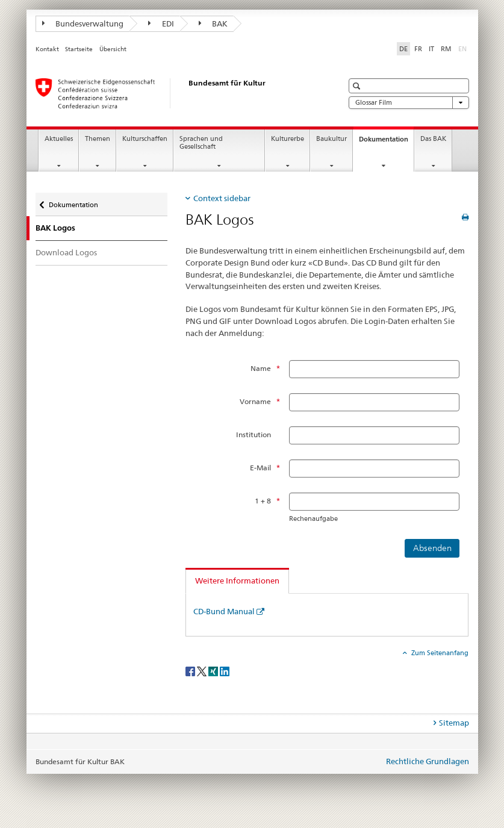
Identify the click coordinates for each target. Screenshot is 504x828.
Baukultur (331, 139)
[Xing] (214, 671)
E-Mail (260, 468)
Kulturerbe (288, 139)
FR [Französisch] (418, 49)
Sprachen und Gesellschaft (201, 143)
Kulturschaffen (145, 139)
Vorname (255, 401)
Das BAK (433, 139)
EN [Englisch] (464, 48)
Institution (254, 434)
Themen (98, 139)
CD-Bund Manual (224, 611)
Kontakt (47, 49)
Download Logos (66, 252)
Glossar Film (409, 103)
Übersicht (113, 49)
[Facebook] (191, 671)
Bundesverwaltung (83, 23)
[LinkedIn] (225, 671)
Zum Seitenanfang (439, 653)
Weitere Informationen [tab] (237, 581)
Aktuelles (59, 139)
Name (261, 368)
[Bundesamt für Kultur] (177, 93)
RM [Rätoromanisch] (446, 49)
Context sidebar (222, 198)
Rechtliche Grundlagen (428, 761)
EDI (161, 23)
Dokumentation (386, 142)
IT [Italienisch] (431, 49)
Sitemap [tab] (454, 723)
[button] (358, 86)
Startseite (79, 49)
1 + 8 (263, 501)
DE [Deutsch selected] (403, 49)
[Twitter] (203, 671)
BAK (213, 23)
